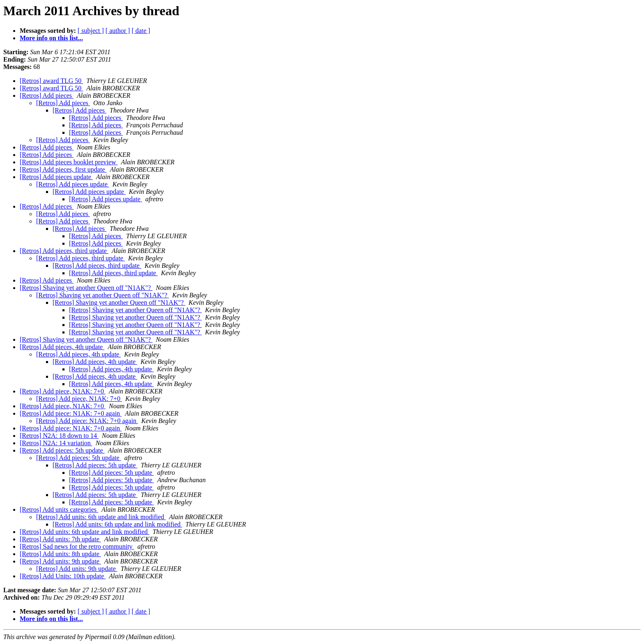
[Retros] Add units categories (59, 509)
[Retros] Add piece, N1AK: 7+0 (63, 391)
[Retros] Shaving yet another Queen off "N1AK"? (86, 288)
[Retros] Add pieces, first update (63, 169)
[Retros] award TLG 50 (51, 81)
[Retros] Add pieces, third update (64, 251)
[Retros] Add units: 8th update (60, 554)
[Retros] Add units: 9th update (60, 561)
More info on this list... (51, 38)
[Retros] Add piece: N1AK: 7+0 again (71, 413)
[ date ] (141, 31)
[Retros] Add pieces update (56, 177)
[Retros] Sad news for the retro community (77, 546)
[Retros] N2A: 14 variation (56, 443)
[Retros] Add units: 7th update (60, 539)
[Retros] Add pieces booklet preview (69, 162)
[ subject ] (91, 31)
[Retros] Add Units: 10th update (63, 576)
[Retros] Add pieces (47, 95)
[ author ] (118, 31)
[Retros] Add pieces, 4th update (62, 347)
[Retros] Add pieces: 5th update (62, 450)
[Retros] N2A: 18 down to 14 (59, 436)
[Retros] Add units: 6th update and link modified (101, 517)
